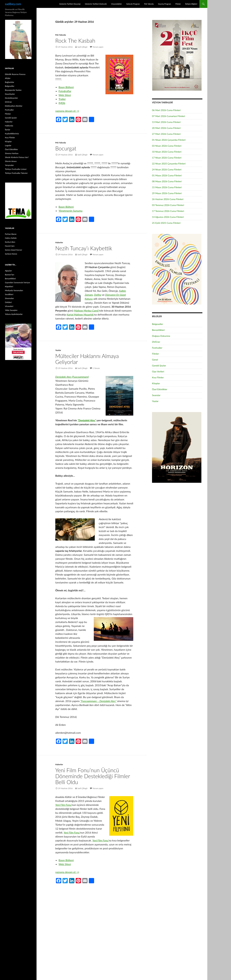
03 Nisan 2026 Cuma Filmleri (167, 146)
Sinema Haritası (12, 153)
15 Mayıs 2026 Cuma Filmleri (167, 187)
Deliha (98, 295)
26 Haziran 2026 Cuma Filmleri (168, 199)
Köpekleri (9, 286)
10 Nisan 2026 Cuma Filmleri (167, 152)
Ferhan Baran (11, 234)
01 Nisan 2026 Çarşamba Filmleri (169, 140)
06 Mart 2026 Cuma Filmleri (166, 110)
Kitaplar (156, 383)
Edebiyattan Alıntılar (14, 106)
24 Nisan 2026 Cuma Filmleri (167, 169)
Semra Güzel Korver (13, 250)
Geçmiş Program (164, 4)
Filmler (178, 4)
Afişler (8, 78)
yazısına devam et (67, 111)
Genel (155, 360)
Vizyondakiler (116, 4)
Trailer (62, 99)
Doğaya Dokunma (161, 336)
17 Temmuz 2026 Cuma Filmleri (168, 211)
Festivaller (157, 348)
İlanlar (8, 130)
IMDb (62, 103)
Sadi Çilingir (82, 47)
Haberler (59, 242)
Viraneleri (9, 306)
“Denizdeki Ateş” (87, 420)
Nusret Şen (10, 246)
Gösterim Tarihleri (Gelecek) (96, 4)
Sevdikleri (9, 294)
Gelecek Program (133, 4)
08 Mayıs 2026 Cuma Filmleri (167, 181)
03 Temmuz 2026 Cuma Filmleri (168, 205)
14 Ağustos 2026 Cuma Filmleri (168, 217)
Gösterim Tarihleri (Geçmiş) (70, 4)
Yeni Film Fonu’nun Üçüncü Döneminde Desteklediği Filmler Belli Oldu (93, 776)
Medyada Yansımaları (14, 290)
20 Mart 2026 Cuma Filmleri (166, 128)
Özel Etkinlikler (160, 389)
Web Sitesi (65, 95)
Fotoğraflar (65, 91)
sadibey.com (13, 4)
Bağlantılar (10, 82)
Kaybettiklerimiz (12, 134)
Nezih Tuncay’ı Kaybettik (84, 248)
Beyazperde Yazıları (13, 90)
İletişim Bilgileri (191, 4)
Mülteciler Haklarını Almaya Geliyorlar (87, 359)
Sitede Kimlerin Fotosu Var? (17, 157)
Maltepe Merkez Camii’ (87, 310)
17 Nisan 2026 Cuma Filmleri (167, 158)
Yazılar (58, 350)
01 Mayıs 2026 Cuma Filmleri (167, 175)
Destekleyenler (11, 98)
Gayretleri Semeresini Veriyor (18, 282)
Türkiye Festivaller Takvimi (16, 173)
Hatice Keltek (11, 238)
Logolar (8, 145)
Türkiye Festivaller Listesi (16, 169)
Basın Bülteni (66, 87)
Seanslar (156, 395)
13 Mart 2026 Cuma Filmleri (166, 122)
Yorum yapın (98, 47)
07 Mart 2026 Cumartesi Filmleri (169, 116)
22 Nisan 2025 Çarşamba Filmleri (169, 164)
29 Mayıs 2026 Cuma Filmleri (167, 193)
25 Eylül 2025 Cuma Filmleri (166, 223)
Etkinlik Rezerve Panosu (15, 74)
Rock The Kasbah (75, 41)
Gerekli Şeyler (159, 366)
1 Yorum (96, 368)
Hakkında (9, 126)
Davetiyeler (10, 94)
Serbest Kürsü (11, 254)
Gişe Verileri (158, 371)
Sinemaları (9, 298)
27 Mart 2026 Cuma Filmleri (166, 134)
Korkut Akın (10, 242)
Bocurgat (66, 148)
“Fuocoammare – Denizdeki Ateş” (98, 701)
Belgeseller (158, 324)
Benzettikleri (158, 330)
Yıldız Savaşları (11, 310)
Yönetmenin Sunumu (71, 211)
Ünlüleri (8, 302)
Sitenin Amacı (11, 161)
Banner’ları (10, 275)
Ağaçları (8, 271)
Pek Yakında (149, 4)
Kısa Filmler (158, 377)
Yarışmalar (9, 165)
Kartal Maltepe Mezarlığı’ (80, 314)
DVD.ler (156, 342)
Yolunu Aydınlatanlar (14, 314)
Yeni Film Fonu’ (64, 805)
